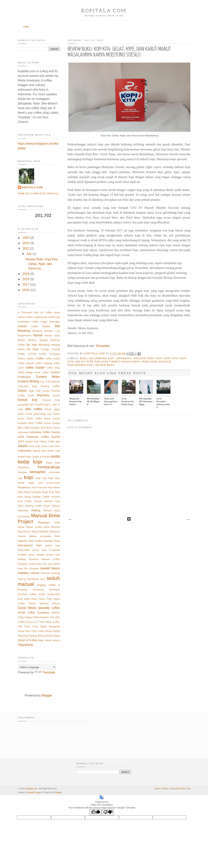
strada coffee (26, 613)
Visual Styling (53, 631)
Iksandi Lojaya (34, 792)
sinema (56, 603)
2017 (26, 285)
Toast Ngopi (39, 626)
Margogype (44, 522)
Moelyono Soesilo (157, 362)
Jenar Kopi (47, 446)
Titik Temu (24, 626)
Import (56, 428)
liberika (49, 501)
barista (38, 335)
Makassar (23, 510)
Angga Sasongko (50, 322)
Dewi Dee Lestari (39, 391)
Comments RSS (178, 788)
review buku (105, 365)
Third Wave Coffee (49, 622)
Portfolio (22, 555)
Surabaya (43, 613)
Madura (56, 506)
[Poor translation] (108, 812)
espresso (43, 395)
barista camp (52, 335)
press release (37, 555)
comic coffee (42, 372)
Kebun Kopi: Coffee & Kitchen (34, 457)
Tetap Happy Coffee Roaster (33, 617)
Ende (31, 395)
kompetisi (37, 472)
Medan (30, 527)
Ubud (41, 631)
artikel (35, 326)
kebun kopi (54, 451)
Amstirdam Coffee (28, 322)
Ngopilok (23, 541)
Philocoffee (24, 550)
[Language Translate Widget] (37, 667)
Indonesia (124, 358)
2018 (26, 279)
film (32, 405)
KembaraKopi (49, 467)
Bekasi (21, 340)
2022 (26, 248)
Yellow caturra (52, 640)
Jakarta (23, 446)
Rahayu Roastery (28, 559)
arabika (22, 326)
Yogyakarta (25, 645)
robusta (35, 573)
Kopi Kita (171, 358)
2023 (26, 243)
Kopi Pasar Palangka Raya (33, 492)
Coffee (40, 358)
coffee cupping (44, 363)
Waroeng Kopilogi (28, 636)
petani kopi (53, 545)
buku (84, 358)
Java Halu (35, 446)
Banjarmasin (25, 335)
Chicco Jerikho (26, 359)
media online (42, 527)
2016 (26, 290)
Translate (45, 672)
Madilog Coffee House (38, 506)
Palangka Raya (52, 541)
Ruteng (22, 579)
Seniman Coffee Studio (32, 594)
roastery (23, 573)
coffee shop (53, 368)
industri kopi (144, 358)
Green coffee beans (39, 418)
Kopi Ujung (24, 497)
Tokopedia (102, 346)
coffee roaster (35, 368)
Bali (57, 326)
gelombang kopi (102, 358)
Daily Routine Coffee (46, 386)
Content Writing (28, 381)
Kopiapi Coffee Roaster (46, 497)
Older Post (188, 520)
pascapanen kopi (81, 365)
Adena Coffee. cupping (30, 317)
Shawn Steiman (38, 603)
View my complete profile (38, 194)
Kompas (22, 472)
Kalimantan (25, 451)
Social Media (27, 608)
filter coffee (34, 409)
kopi (159, 358)
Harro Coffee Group (39, 423)
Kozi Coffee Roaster (30, 501)
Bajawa (46, 326)
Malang (36, 510)
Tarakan (56, 613)
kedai (56, 456)
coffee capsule (26, 363)
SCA (43, 579)
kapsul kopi (39, 451)
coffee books (53, 359)
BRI (29, 349)
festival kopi (28, 400)
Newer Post (70, 520)
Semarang (38, 590)
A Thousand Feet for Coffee (35, 312)
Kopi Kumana (39, 487)
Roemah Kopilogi (50, 573)
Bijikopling (44, 345)
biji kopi (32, 345)
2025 (26, 238)
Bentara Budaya (38, 340)
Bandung (24, 331)
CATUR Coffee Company (44, 354)
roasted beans (50, 568)
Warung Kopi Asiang (49, 636)
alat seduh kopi (52, 317)
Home (26, 27)
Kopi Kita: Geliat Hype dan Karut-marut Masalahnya (39, 483)
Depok (22, 391)
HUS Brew (46, 428)
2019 (26, 274)
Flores (48, 409)
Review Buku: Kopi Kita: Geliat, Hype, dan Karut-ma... (42, 264)
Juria (57, 446)
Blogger (47, 695)
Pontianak (55, 550)
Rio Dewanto (31, 568)
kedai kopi (30, 462)
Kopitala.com (104, 11)
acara (57, 312)
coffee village (25, 372)
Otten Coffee (35, 541)
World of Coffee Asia (31, 640)
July (29, 254)
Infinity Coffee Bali (50, 441)
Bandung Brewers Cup (46, 331)
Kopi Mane (54, 487)
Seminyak (54, 590)
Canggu (45, 349)
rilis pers (48, 564)
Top (189, 788)
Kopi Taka (54, 492)
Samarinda (33, 579)
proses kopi (53, 555)
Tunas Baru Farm (28, 631)
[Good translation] (96, 812)
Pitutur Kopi (39, 550)
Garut (29, 414)
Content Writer (48, 377)
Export (56, 395)
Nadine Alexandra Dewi (45, 536)
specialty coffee (49, 608)
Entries (165, 788)
